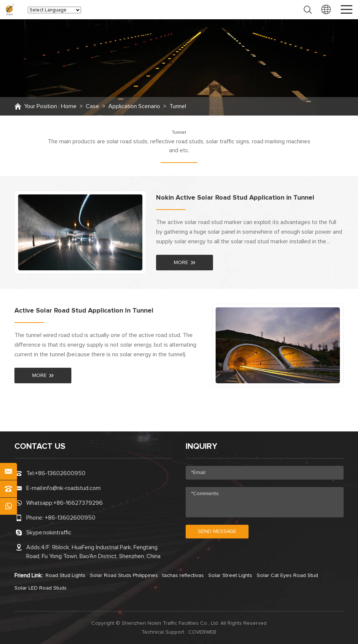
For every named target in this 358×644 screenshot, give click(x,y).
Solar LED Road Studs (40, 588)
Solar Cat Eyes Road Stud (287, 575)
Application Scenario (134, 106)
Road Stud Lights (65, 575)
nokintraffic (57, 533)
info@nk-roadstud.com (72, 488)
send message (217, 531)
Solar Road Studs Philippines (124, 575)
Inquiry (201, 447)
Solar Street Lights (230, 575)
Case (92, 106)
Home (69, 106)
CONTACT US (40, 447)
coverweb (202, 632)
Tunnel (178, 106)
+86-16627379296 (78, 503)
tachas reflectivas (183, 575)
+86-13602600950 (60, 473)
